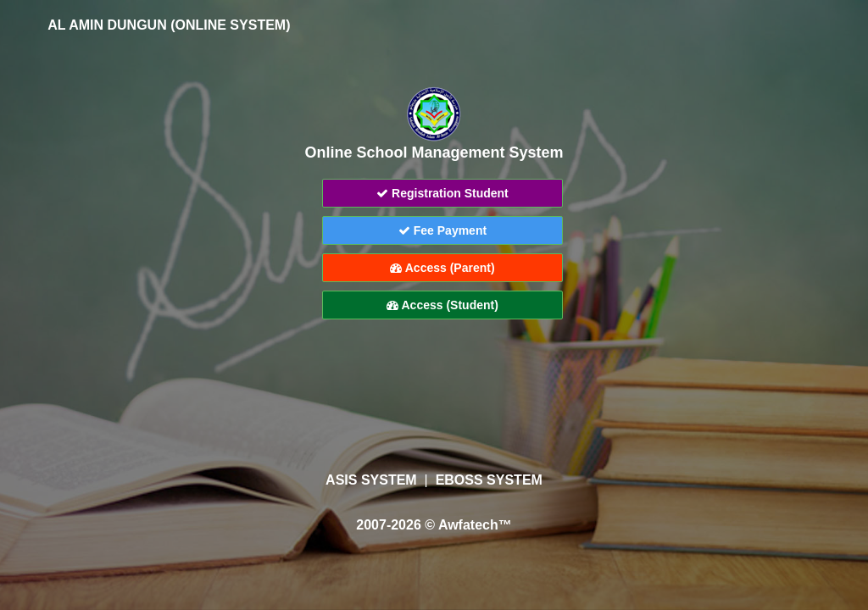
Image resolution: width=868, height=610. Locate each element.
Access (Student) (442, 305)
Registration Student (442, 193)
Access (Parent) (442, 268)
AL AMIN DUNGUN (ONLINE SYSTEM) (157, 25)
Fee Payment (442, 230)
